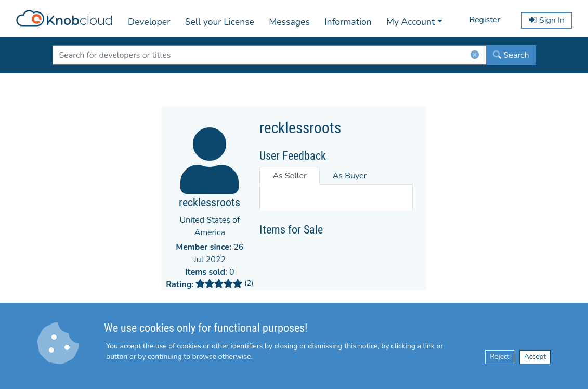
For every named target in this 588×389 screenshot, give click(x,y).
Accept (535, 356)
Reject (500, 356)
